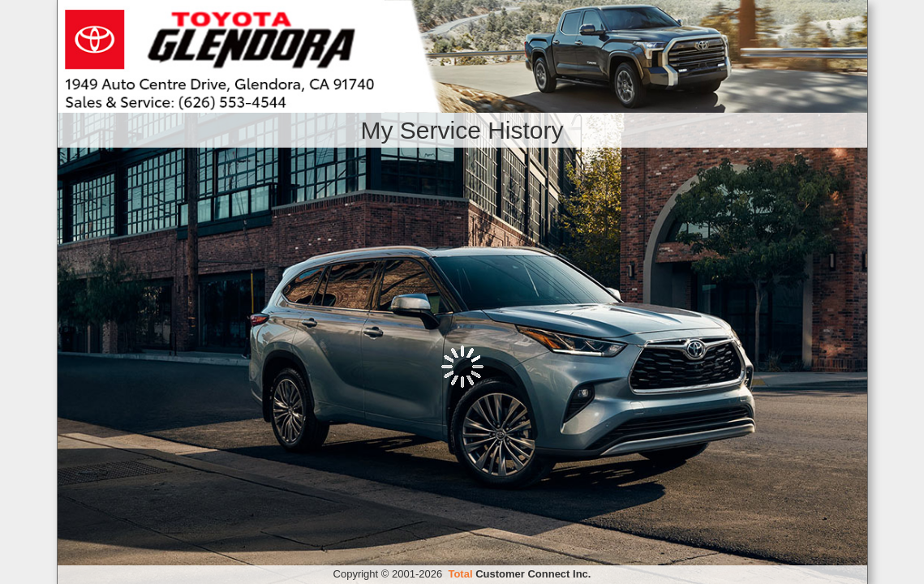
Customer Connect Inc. (519, 574)
